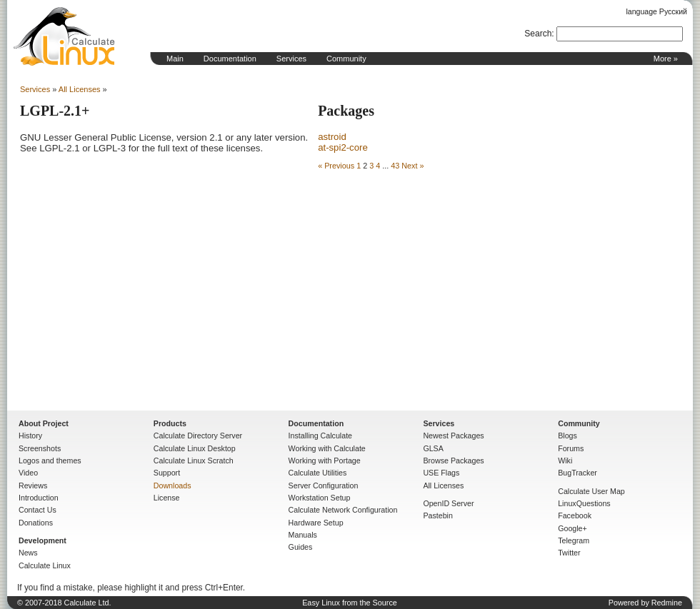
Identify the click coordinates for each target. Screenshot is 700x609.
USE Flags (441, 473)
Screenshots (40, 448)
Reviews (33, 485)
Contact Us (37, 510)
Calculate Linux (45, 565)
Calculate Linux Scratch (194, 460)
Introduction (39, 498)
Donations (36, 523)
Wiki (565, 460)
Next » (412, 166)
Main (175, 59)
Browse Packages (453, 460)
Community (346, 59)
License (167, 498)
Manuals (303, 535)
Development (42, 540)
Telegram (574, 540)
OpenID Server (448, 503)
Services (291, 59)
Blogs (567, 436)
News (28, 553)
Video (28, 473)
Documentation (230, 59)
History (30, 436)
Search (538, 34)
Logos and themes (50, 460)
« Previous (336, 166)
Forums (571, 448)
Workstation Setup (320, 498)
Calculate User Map (591, 491)
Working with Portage (325, 460)
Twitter (569, 553)
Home (64, 36)
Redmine (667, 603)
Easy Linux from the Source (350, 603)
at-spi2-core (343, 147)
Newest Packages (453, 436)
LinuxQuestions (584, 503)
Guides (301, 547)
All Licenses (80, 89)
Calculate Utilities (318, 473)
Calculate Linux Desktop (195, 448)
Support (167, 473)
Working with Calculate (327, 448)
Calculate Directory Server (198, 436)
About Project (44, 423)
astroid (332, 137)
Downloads (172, 485)
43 (395, 166)
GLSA (433, 448)
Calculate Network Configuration (343, 510)
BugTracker (577, 473)
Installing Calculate (320, 436)
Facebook (575, 515)
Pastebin (437, 515)
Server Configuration (324, 485)
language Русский (657, 11)
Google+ (572, 528)
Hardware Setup (316, 523)
